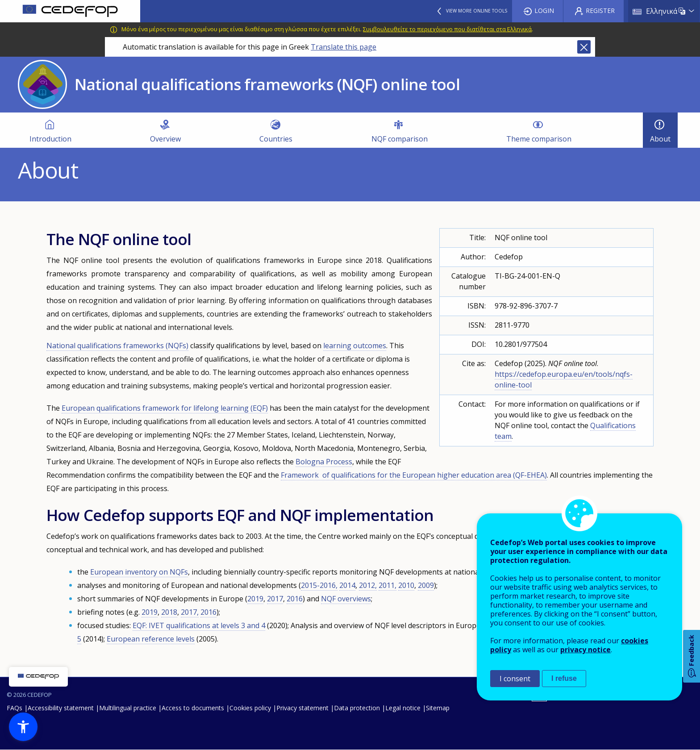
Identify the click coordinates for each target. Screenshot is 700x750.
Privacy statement (302, 708)
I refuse (564, 678)
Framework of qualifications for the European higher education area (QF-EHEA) (414, 475)
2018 (169, 612)
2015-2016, (319, 585)
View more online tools (477, 11)
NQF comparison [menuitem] (400, 139)
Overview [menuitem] (165, 139)
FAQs (15, 708)
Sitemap (438, 708)
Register (600, 10)
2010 (406, 585)
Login (544, 10)
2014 (347, 585)
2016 (295, 599)
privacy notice (585, 650)
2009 (426, 585)
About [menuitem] (660, 139)
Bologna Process (324, 462)
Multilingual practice (128, 708)
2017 (275, 599)
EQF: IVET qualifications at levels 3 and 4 (199, 625)
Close (584, 47)
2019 (255, 599)
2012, (368, 585)
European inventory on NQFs (139, 572)
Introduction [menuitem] (50, 139)
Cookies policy (250, 708)
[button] (23, 727)
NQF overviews (346, 599)
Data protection (357, 708)
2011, (387, 585)
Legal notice (403, 708)
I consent (515, 679)
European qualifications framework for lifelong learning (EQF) (165, 408)
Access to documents (193, 708)
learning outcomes (355, 346)
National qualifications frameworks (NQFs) (117, 346)
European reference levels (151, 639)
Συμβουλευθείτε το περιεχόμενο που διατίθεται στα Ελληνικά (447, 29)
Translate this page (344, 47)
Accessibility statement (61, 708)
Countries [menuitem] (276, 139)
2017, (190, 612)
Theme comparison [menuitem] (539, 139)
